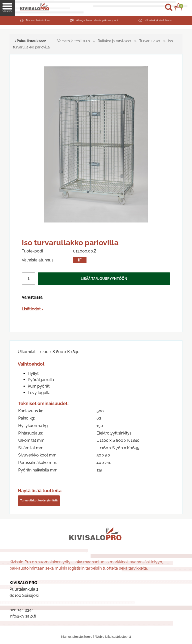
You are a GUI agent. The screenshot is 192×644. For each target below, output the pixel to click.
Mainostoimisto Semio (77, 637)
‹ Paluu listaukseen (30, 41)
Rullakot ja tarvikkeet (115, 41)
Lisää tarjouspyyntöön (104, 279)
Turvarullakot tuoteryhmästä (39, 500)
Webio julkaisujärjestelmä (113, 637)
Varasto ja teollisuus (74, 41)
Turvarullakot (150, 41)
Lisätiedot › (32, 309)
